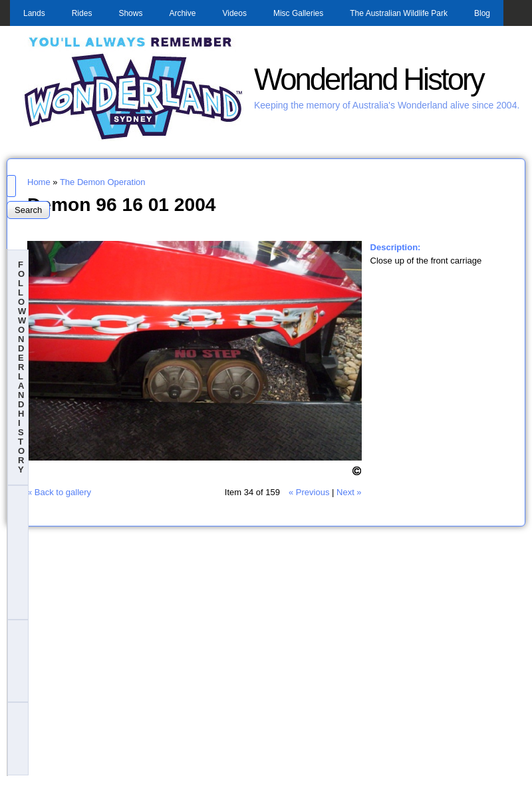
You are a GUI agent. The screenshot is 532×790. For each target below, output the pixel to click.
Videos (234, 13)
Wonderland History (369, 80)
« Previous (309, 492)
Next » (349, 492)
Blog (482, 13)
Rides (82, 13)
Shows (130, 13)
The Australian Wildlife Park (399, 13)
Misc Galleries (298, 13)
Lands (34, 13)
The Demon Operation (103, 182)
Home (39, 182)
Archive (182, 13)
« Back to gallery (59, 492)
